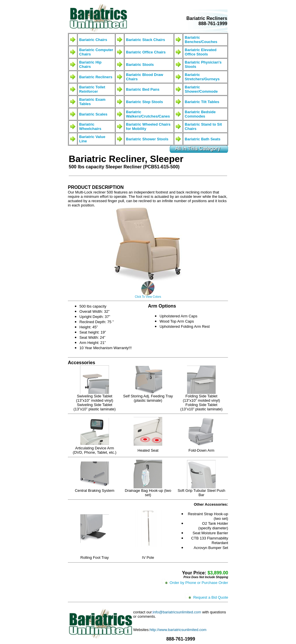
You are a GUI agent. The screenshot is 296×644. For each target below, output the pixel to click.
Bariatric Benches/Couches (201, 40)
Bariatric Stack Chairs (146, 40)
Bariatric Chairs (93, 40)
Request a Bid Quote (211, 597)
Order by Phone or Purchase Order (199, 583)
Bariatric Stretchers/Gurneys (202, 77)
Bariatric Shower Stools (147, 139)
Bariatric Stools (140, 65)
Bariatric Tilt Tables (202, 102)
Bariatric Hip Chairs (90, 64)
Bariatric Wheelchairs (90, 126)
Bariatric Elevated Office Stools (201, 52)
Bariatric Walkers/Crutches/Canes (148, 114)
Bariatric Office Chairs (146, 52)
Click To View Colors (148, 297)
